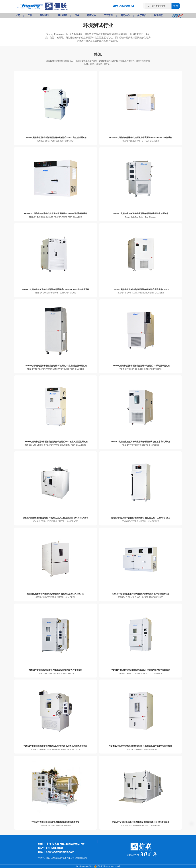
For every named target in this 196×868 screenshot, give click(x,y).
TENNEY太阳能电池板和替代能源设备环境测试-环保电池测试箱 (140, 214)
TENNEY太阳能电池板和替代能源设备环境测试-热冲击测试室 (55, 670)
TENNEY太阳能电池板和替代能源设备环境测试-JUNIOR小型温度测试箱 (55, 214)
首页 (18, 15)
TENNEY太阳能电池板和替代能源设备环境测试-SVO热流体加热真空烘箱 (56, 746)
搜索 (176, 6)
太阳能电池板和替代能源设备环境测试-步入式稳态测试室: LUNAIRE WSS (56, 518)
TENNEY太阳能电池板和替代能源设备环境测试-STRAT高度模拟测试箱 (55, 137)
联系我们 (159, 15)
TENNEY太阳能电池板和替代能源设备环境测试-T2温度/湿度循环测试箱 (55, 366)
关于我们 (142, 15)
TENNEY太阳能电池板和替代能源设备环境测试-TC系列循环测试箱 (140, 366)
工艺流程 (108, 15)
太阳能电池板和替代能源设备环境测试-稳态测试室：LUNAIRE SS (55, 594)
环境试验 (91, 15)
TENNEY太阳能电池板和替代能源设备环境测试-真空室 (55, 822)
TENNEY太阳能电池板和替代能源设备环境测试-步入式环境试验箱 (141, 822)
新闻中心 (125, 15)
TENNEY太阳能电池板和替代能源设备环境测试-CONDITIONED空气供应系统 (55, 289)
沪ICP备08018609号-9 (84, 866)
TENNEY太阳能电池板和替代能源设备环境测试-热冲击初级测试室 (141, 594)
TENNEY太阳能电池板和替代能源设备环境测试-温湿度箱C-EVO (141, 289)
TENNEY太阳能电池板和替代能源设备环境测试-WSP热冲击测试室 (141, 670)
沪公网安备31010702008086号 (109, 866)
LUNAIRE (62, 15)
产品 (30, 15)
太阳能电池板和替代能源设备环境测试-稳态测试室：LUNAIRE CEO (140, 518)
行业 (77, 15)
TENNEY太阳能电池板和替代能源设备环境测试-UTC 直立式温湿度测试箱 (56, 442)
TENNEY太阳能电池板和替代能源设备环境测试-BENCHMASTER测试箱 (141, 137)
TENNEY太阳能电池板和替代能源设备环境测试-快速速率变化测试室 (140, 442)
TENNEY (44, 15)
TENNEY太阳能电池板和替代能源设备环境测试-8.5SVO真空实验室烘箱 (141, 746)
